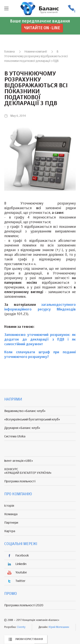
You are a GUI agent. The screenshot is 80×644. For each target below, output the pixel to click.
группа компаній (40, 8)
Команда (11, 514)
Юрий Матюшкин (59, 627)
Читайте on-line (42, 28)
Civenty (21, 627)
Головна (9, 52)
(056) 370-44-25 (71, 9)
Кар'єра (10, 531)
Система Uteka (15, 436)
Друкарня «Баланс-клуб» (22, 428)
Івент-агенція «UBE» (19, 461)
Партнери (11, 523)
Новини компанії (36, 52)
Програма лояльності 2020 (24, 605)
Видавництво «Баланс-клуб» (25, 411)
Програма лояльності (20, 481)
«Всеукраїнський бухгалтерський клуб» (32, 419)
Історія (9, 506)
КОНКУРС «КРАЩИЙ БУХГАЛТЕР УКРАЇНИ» (28, 471)
